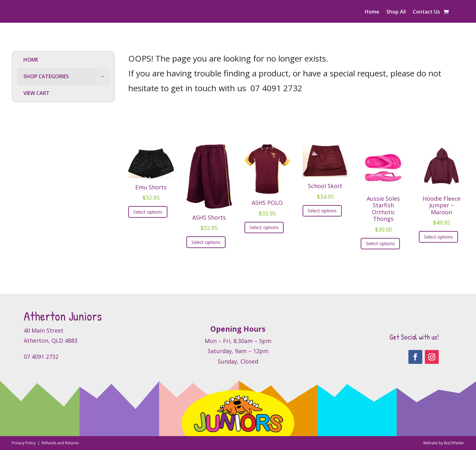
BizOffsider (454, 443)
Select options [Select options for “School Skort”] (322, 211)
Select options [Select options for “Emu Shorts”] (148, 212)
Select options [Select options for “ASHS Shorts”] (206, 242)
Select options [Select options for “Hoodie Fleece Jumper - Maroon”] (438, 237)
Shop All (396, 12)
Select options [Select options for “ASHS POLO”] (264, 227)
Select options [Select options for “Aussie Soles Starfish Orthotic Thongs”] (380, 243)
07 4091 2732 (276, 88)
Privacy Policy (24, 443)
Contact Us (426, 12)
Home (372, 12)
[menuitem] (63, 60)
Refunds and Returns (60, 443)
